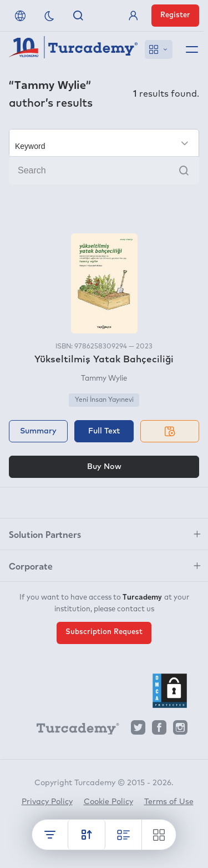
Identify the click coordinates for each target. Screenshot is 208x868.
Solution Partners (45, 534)
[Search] (104, 171)
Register (175, 15)
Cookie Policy (108, 802)
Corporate (31, 566)
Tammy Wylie (104, 379)
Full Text (104, 431)
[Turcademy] (73, 730)
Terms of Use (169, 802)
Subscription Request (104, 632)
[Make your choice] (104, 143)
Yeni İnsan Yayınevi (104, 400)
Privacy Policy (47, 802)
